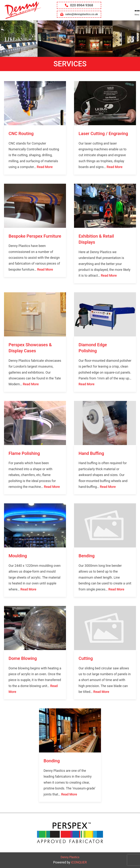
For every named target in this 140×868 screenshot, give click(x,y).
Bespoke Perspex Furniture (35, 236)
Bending (87, 556)
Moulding (18, 556)
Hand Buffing (91, 453)
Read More (45, 167)
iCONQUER (79, 862)
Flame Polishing (24, 453)
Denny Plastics (70, 857)
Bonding (52, 761)
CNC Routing (21, 134)
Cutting (86, 658)
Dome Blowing (23, 658)
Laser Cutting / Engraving (103, 134)
